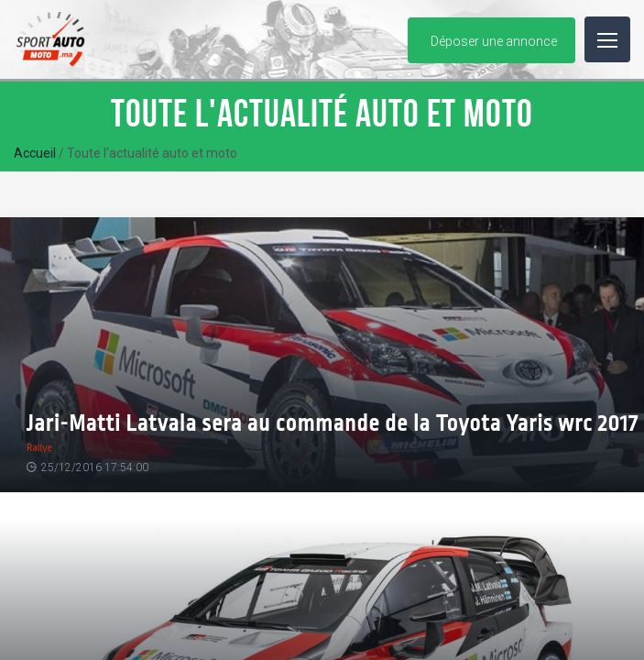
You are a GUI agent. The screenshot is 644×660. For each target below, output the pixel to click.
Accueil (35, 153)
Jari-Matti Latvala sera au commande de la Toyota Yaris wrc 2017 (333, 424)
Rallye (39, 448)
